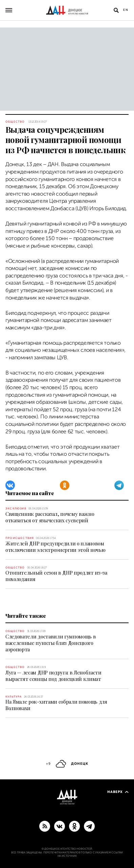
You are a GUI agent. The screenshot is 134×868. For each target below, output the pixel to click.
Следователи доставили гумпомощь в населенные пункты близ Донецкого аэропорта (51, 643)
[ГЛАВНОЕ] (89, 826)
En (126, 10)
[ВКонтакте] (10, 485)
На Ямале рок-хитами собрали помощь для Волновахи (56, 705)
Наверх (118, 792)
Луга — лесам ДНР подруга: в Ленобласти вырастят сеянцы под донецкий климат (53, 676)
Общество (15, 122)
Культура (14, 697)
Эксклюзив (16, 509)
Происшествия (20, 538)
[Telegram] (119, 485)
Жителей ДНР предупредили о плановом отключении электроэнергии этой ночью (55, 547)
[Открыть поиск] (116, 10)
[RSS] (45, 826)
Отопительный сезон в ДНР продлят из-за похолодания (56, 576)
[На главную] (67, 10)
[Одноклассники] (65, 485)
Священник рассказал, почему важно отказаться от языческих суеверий (50, 517)
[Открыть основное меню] (9, 10)
